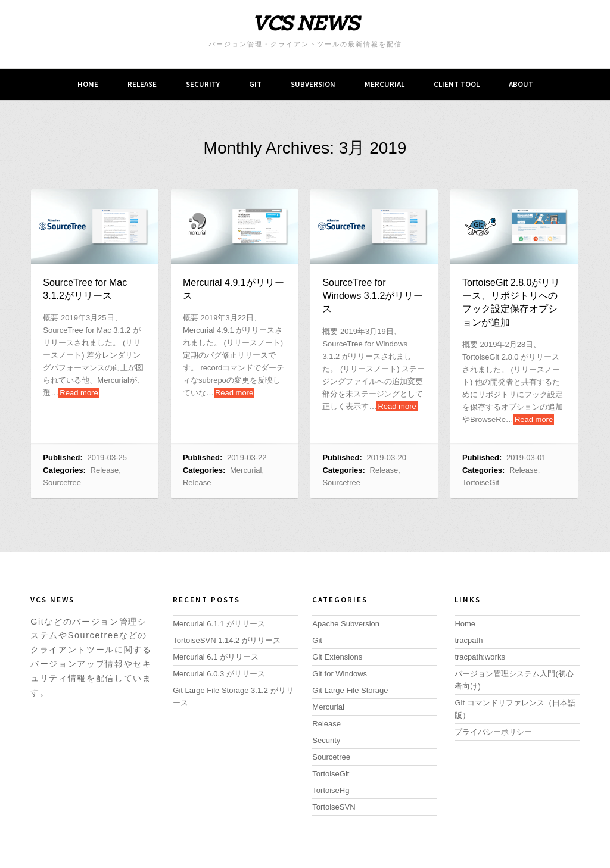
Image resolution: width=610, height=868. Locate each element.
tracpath (469, 640)
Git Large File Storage (350, 690)
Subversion (313, 84)
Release (142, 84)
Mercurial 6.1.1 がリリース (219, 624)
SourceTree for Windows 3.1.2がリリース (373, 296)
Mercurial (385, 84)
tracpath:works (480, 657)
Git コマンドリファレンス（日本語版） (515, 709)
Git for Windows (340, 674)
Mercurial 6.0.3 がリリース (219, 674)
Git (255, 84)
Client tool (457, 84)
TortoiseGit (481, 483)
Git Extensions (337, 657)
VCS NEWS (305, 24)
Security (203, 84)
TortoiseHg (331, 790)
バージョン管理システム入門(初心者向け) (514, 680)
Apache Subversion (346, 624)
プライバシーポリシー (493, 732)
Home (88, 84)
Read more (79, 393)
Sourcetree (62, 483)
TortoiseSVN (334, 807)
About (521, 84)
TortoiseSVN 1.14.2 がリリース (227, 640)
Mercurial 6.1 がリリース (216, 657)
